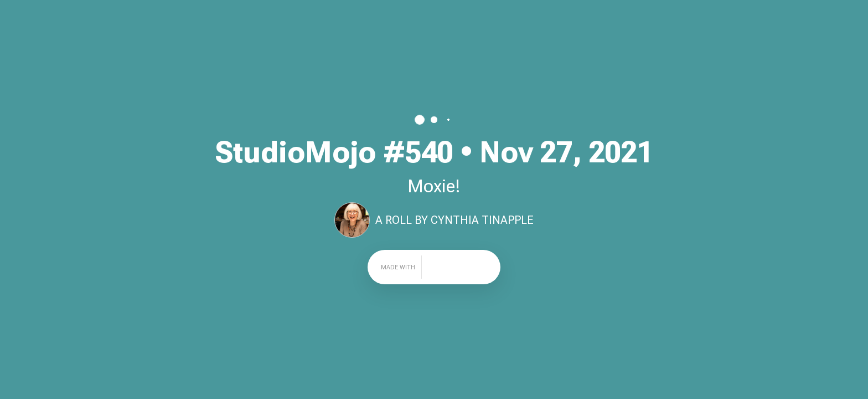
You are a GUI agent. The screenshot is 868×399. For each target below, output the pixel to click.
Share (846, 14)
